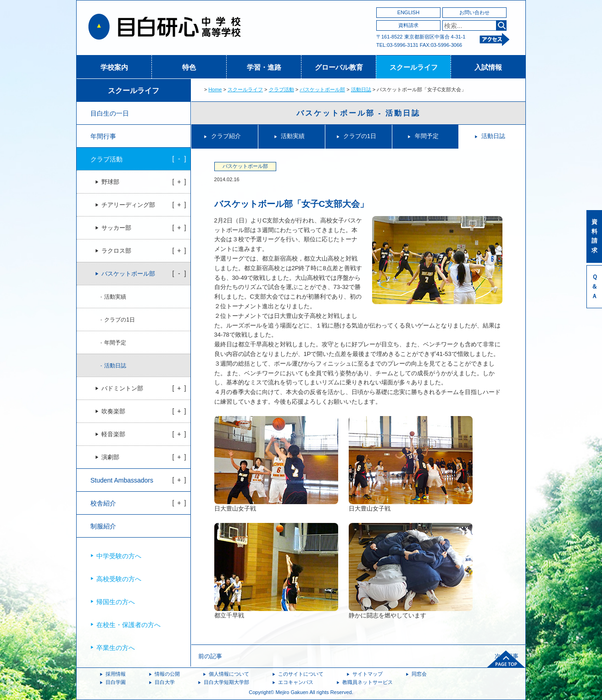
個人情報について (229, 674)
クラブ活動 (281, 89)
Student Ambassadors (122, 480)
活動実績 (293, 136)
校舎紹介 (103, 503)
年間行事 (103, 136)
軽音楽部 (113, 434)
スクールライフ (414, 67)
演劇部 (110, 457)
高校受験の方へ (119, 579)
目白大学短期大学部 (226, 682)
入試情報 (488, 67)
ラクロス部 (116, 251)
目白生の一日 (110, 113)
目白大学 (165, 682)
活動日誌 (361, 89)
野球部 (110, 182)
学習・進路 (264, 67)
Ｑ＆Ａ (594, 286)
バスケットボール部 (322, 89)
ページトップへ (506, 659)
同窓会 (419, 674)
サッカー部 (116, 228)
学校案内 (114, 67)
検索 (501, 25)
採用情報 (116, 674)
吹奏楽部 (113, 411)
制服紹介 (103, 526)
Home (215, 89)
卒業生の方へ (116, 648)
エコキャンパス (296, 682)
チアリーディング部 (128, 205)
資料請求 (408, 25)
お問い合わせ (474, 12)
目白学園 (116, 682)
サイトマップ (368, 674)
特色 (189, 67)
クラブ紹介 (226, 136)
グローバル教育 (339, 67)
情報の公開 (167, 674)
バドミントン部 (122, 389)
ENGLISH (408, 12)
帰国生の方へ (116, 602)
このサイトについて (301, 674)
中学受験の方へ (119, 556)
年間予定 (427, 136)
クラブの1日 (360, 136)
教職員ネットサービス (368, 682)
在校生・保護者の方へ (128, 625)
